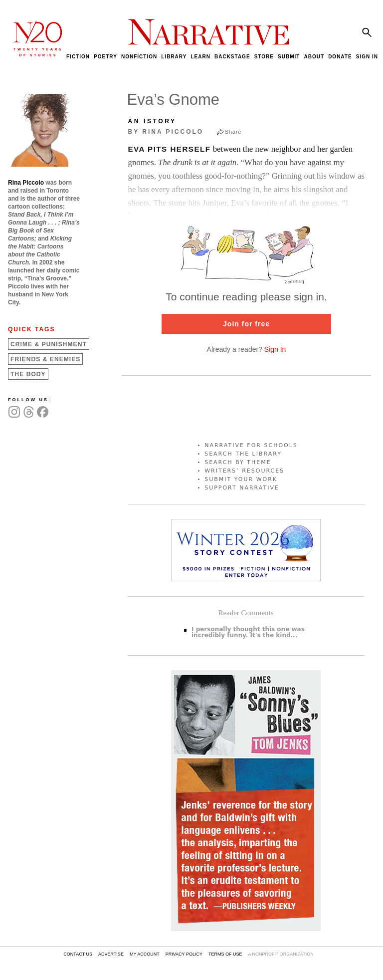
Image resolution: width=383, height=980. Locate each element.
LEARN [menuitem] (200, 57)
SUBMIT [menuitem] (289, 57)
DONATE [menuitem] (340, 57)
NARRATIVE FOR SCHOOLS (251, 445)
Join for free (246, 324)
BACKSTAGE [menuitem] (232, 57)
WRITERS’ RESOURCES (244, 471)
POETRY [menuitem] (105, 57)
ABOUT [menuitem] (314, 57)
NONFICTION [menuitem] (139, 57)
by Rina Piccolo (166, 132)
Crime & (49, 344)
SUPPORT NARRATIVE (242, 488)
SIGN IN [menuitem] (367, 57)
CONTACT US (78, 954)
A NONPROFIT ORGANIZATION (281, 954)
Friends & (45, 359)
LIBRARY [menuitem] (174, 57)
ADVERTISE (111, 954)
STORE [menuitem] (264, 57)
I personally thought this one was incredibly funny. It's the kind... (248, 632)
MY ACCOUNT (145, 954)
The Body (28, 374)
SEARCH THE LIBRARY (243, 454)
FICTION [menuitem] (78, 57)
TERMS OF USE (225, 954)
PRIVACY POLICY (184, 954)
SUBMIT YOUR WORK (241, 479)
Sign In (275, 349)
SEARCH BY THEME (238, 462)
